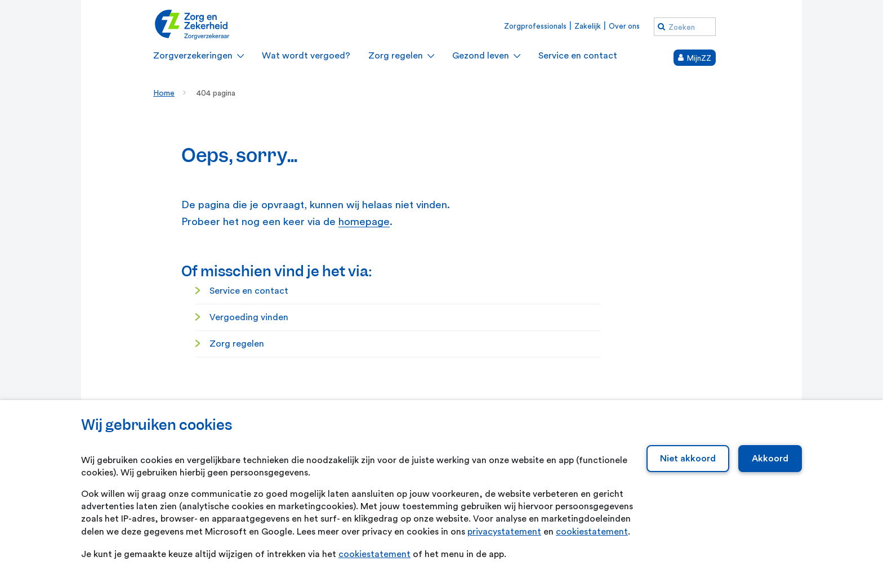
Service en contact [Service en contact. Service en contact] (249, 291)
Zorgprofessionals (535, 26)
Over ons (624, 26)
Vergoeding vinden (249, 317)
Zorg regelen (237, 344)
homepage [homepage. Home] (364, 222)
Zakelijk (588, 26)
